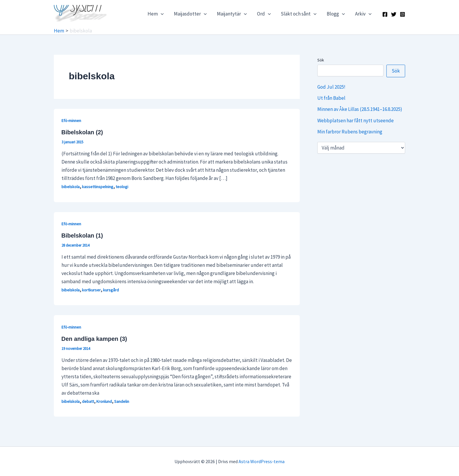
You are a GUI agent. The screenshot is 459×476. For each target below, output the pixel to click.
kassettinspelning (98, 187)
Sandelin (122, 401)
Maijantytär (232, 14)
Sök (321, 60)
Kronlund (104, 401)
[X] (394, 14)
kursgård (111, 290)
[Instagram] (403, 14)
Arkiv (363, 14)
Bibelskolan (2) (82, 132)
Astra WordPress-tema (262, 461)
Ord (264, 14)
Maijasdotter (191, 14)
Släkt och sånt (299, 14)
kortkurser (91, 290)
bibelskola (71, 187)
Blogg (336, 14)
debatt (88, 401)
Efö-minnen (71, 121)
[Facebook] (385, 14)
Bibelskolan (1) (82, 236)
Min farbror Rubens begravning (350, 132)
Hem (157, 14)
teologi (122, 187)
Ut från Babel (331, 98)
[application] (162, 14)
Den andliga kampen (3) (94, 339)
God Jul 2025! (331, 87)
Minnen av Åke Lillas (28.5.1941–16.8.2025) (360, 109)
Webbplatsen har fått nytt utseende (356, 121)
